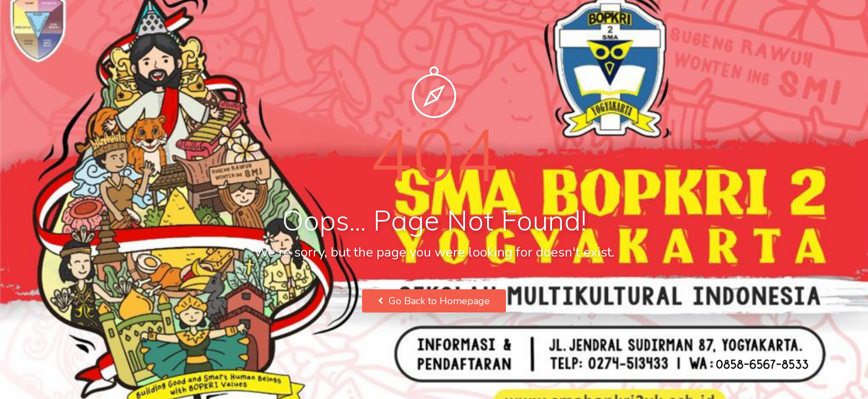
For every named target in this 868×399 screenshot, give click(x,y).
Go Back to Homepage (434, 301)
